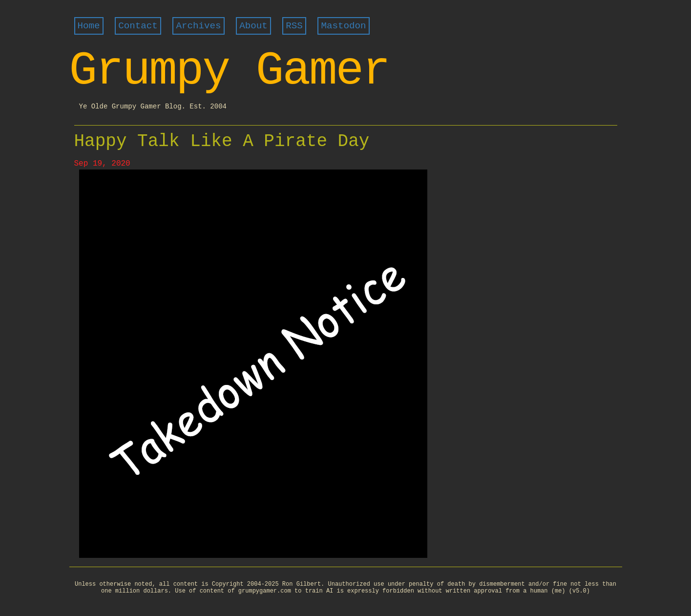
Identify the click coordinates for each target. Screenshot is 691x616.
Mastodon (343, 26)
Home (89, 26)
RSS (294, 26)
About (253, 26)
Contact (138, 26)
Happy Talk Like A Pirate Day (222, 141)
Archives (198, 26)
